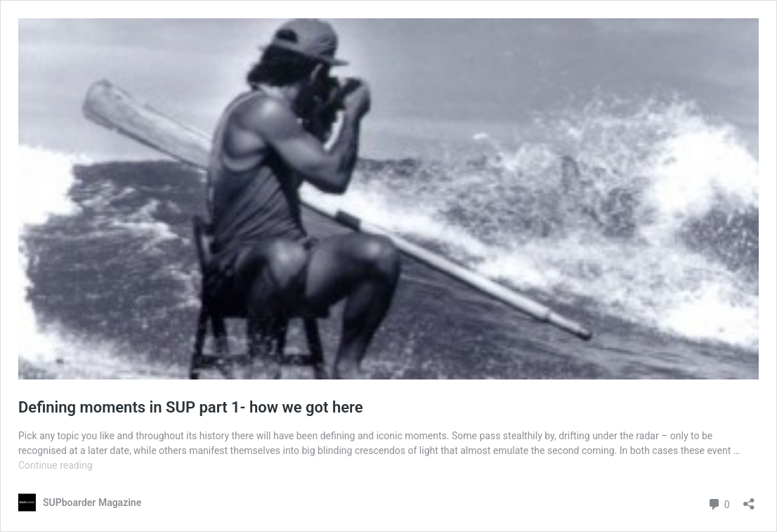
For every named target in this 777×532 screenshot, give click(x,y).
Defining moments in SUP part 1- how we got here (191, 407)
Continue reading (55, 465)
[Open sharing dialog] (749, 499)
